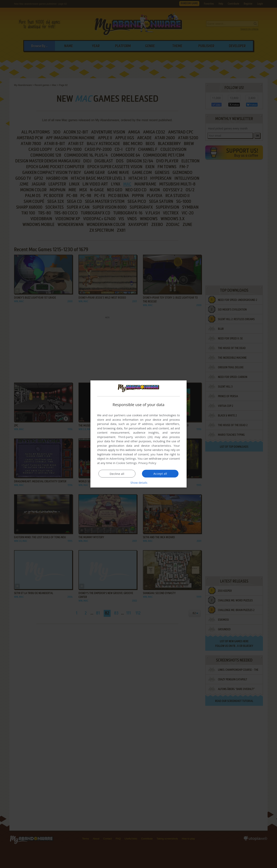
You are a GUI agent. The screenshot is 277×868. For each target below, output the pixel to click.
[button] (138, 483)
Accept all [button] (160, 473)
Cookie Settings (126, 463)
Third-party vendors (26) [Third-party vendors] (135, 437)
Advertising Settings (123, 458)
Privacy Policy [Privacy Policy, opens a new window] (147, 463)
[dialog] (138, 434)
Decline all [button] (117, 474)
